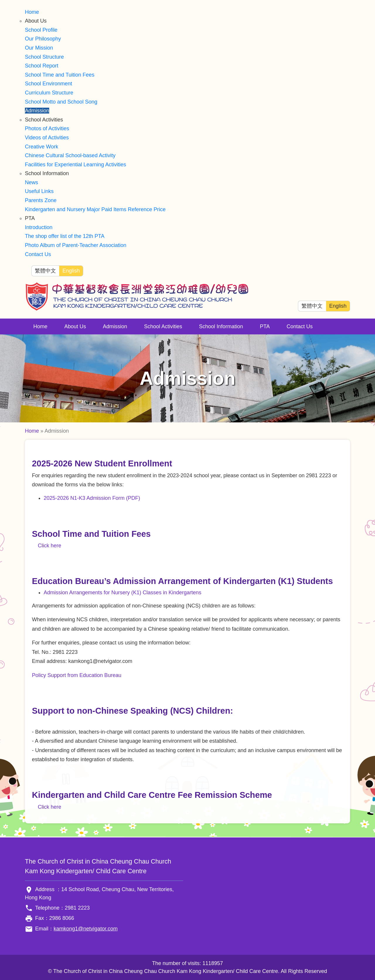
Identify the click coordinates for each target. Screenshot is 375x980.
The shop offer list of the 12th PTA (65, 236)
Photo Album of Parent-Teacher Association (76, 245)
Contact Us (38, 254)
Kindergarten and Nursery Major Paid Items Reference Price (95, 209)
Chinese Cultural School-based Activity (70, 155)
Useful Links (39, 191)
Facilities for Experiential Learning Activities (75, 165)
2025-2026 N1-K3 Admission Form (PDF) (92, 498)
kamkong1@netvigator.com (86, 929)
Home (32, 12)
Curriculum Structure (49, 93)
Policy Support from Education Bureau (77, 675)
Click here (50, 546)
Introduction (39, 227)
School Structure (44, 57)
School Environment (48, 84)
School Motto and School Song (61, 102)
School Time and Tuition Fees (60, 75)
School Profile (41, 30)
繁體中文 (45, 271)
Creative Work (42, 147)
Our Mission (39, 48)
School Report (42, 66)
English (71, 271)
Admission (37, 111)
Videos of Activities (47, 138)
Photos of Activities (47, 128)
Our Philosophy (43, 39)
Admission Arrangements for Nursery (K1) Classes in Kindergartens (122, 593)
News (31, 182)
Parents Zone (41, 200)
